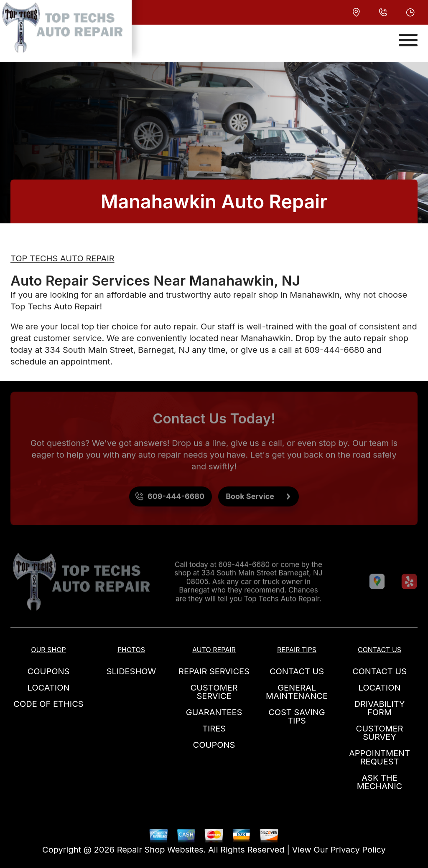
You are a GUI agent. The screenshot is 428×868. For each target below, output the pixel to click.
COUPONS (49, 671)
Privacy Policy (358, 850)
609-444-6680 (334, 350)
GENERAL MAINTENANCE (297, 692)
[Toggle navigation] (408, 40)
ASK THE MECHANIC (380, 782)
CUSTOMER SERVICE (214, 692)
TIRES (214, 729)
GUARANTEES (214, 712)
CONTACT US (297, 671)
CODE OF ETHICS (48, 704)
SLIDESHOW (131, 671)
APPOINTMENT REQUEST (380, 757)
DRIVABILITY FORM (380, 708)
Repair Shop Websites (160, 850)
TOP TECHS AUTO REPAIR (62, 258)
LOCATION (49, 688)
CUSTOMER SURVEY (380, 733)
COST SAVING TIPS (297, 716)
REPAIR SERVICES (214, 671)
